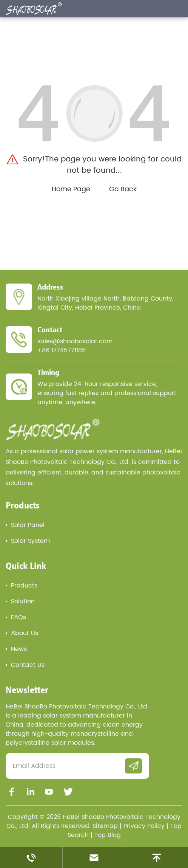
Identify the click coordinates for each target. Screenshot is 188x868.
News (19, 649)
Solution (23, 601)
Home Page (71, 189)
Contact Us (28, 665)
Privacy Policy (144, 826)
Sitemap (105, 826)
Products (23, 505)
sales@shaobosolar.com (75, 341)
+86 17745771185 (62, 350)
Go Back (123, 189)
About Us (25, 633)
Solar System (30, 541)
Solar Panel (28, 525)
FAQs (18, 617)
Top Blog (108, 835)
